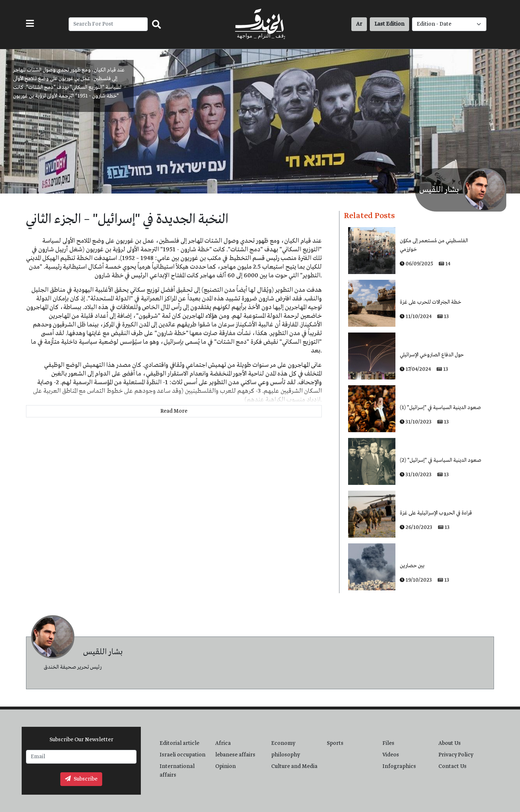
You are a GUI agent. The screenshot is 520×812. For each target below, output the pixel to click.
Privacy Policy (456, 755)
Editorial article (179, 743)
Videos (391, 755)
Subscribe (81, 779)
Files (388, 743)
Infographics (399, 767)
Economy (283, 743)
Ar (359, 24)
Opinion (226, 767)
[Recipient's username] (108, 24)
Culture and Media (294, 767)
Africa (223, 743)
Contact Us (452, 767)
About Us (450, 743)
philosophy (286, 755)
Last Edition (389, 24)
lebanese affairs (235, 755)
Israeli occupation (183, 755)
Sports (335, 743)
